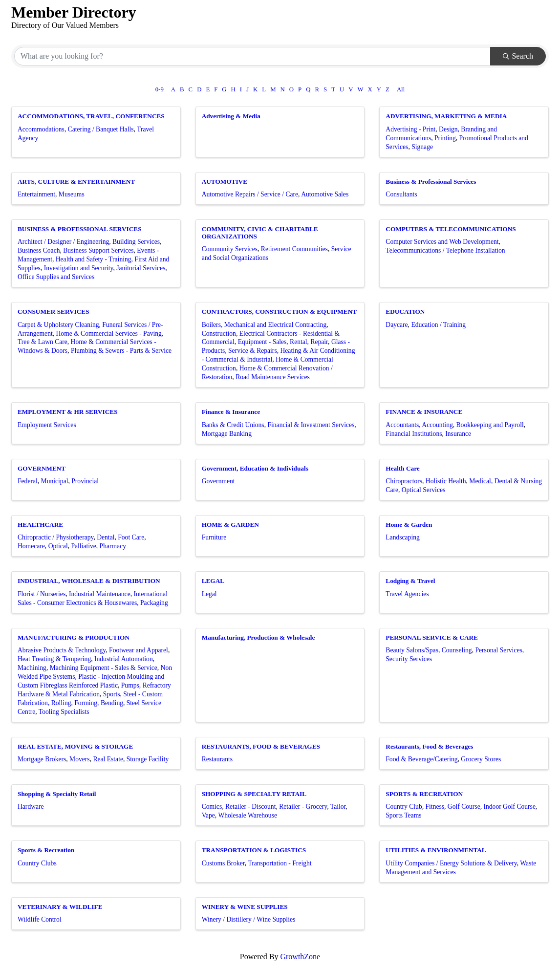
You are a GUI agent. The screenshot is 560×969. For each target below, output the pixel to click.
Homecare (31, 546)
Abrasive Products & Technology (62, 650)
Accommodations (41, 129)
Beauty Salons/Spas (412, 650)
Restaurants (217, 759)
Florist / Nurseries (42, 594)
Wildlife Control (40, 919)
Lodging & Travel (410, 581)
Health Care (402, 468)
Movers (80, 759)
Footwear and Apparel (139, 650)
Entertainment (36, 194)
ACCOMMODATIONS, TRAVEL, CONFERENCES (91, 116)
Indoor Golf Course (509, 807)
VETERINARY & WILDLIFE (60, 907)
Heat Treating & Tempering (54, 659)
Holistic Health (446, 481)
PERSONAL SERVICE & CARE (432, 637)
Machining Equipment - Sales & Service (104, 668)
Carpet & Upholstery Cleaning (58, 325)
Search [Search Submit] (518, 56)
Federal (28, 481)
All (401, 89)
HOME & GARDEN (230, 525)
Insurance (458, 434)
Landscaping (402, 537)
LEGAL (213, 581)
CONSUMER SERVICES (54, 312)
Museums (72, 194)
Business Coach (39, 250)
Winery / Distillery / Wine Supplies (249, 919)
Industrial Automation (124, 659)
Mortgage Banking (227, 434)
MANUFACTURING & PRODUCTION (74, 637)
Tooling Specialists (64, 712)
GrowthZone (300, 957)
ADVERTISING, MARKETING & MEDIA (446, 116)
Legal (209, 594)
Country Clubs (37, 863)
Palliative (83, 546)
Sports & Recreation (46, 850)
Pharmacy (113, 546)
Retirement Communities (294, 249)
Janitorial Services (141, 268)
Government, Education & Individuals (255, 468)
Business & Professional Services (431, 182)
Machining (32, 668)
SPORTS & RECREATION (424, 794)
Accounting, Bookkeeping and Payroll (473, 425)
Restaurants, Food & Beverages (429, 746)
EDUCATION (405, 312)
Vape (208, 815)
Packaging (154, 603)
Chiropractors (404, 481)
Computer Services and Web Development (442, 242)
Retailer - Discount (250, 807)
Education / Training (438, 325)
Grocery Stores (481, 759)
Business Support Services (98, 250)
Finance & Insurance (231, 412)
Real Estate (108, 759)
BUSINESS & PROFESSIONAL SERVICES (80, 229)
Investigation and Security (79, 268)
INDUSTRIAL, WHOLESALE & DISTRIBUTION (89, 581)
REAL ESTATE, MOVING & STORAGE (75, 746)
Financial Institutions (414, 434)
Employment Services (47, 425)
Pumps (130, 685)
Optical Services (423, 490)
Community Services (230, 249)
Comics (212, 807)
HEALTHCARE (40, 525)
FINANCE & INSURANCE (424, 412)
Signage (422, 147)
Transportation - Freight (280, 863)
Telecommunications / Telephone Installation (445, 250)
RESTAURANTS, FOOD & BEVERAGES (261, 746)
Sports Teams (403, 815)
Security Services (409, 659)
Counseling (457, 650)
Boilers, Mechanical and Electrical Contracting (264, 325)
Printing (445, 138)
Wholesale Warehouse (248, 815)
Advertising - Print (410, 129)
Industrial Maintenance (100, 594)
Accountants (402, 425)
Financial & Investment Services (311, 425)
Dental (106, 537)
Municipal (55, 481)
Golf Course (464, 807)
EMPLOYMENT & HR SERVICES (68, 412)
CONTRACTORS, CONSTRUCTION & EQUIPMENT (279, 312)
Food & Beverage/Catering (421, 759)
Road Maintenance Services (273, 377)
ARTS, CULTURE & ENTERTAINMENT (76, 182)
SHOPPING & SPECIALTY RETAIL (254, 794)
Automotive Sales (325, 194)
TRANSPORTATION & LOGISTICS (254, 850)
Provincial (85, 481)
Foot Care (131, 537)
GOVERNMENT (42, 468)
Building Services (136, 242)
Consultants (401, 194)
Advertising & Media (231, 116)
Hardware (31, 807)
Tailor (338, 807)
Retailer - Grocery (303, 807)
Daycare (397, 325)
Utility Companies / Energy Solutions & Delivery (451, 863)
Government (218, 481)
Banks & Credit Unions (233, 425)
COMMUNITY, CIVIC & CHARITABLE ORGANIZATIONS (260, 233)
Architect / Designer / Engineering (63, 242)
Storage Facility (148, 759)
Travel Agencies (407, 594)
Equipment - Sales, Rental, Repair (283, 342)
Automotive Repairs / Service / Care (250, 194)
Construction (219, 334)
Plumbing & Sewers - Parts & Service (121, 351)
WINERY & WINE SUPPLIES (245, 907)
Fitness (435, 807)
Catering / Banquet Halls (101, 129)
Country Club (404, 807)
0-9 (160, 89)
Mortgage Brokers (42, 759)
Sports (112, 694)
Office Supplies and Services (56, 277)
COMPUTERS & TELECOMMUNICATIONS (451, 229)
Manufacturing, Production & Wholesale (258, 637)
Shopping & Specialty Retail (57, 794)
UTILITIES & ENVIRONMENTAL (436, 850)
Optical (58, 546)
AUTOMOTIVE (225, 182)
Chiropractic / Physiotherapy (55, 537)
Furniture (214, 537)
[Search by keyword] (252, 56)
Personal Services (498, 650)
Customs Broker (223, 863)
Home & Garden (409, 525)
